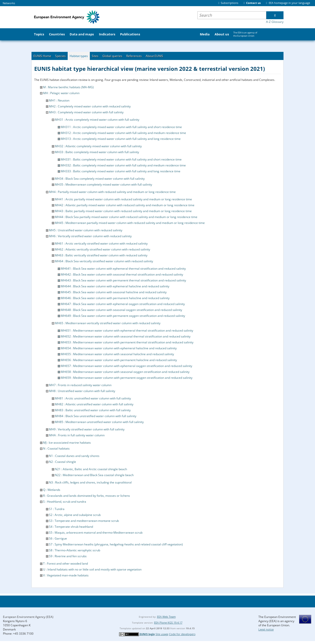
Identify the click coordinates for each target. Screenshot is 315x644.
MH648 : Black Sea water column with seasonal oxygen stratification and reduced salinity (121, 310)
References (134, 56)
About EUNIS (154, 56)
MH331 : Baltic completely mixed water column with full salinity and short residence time (121, 159)
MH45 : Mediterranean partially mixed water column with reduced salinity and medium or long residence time (130, 223)
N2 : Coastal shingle (63, 462)
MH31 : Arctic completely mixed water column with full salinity (97, 120)
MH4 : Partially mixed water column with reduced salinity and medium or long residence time (112, 192)
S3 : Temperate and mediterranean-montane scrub (84, 521)
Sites (95, 56)
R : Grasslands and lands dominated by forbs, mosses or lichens (87, 496)
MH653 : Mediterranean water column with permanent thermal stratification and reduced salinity (127, 342)
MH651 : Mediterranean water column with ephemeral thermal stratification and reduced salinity (127, 330)
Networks (9, 3)
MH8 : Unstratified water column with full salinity (82, 391)
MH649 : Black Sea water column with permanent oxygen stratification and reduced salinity (123, 316)
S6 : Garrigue (58, 538)
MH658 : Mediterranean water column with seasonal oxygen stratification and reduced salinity (125, 372)
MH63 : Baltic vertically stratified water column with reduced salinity (101, 255)
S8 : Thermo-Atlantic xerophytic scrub (75, 550)
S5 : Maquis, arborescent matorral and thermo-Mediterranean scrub (96, 533)
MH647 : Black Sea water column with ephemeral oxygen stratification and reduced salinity (123, 304)
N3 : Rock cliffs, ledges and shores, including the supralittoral (90, 482)
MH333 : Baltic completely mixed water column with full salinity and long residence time (121, 171)
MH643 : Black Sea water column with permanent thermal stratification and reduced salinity (123, 280)
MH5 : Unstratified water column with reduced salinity (86, 230)
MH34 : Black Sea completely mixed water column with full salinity (100, 179)
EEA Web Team (166, 617)
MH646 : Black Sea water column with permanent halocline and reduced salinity (115, 298)
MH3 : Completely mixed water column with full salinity (86, 112)
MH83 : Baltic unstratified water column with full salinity (93, 410)
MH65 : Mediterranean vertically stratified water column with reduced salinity (108, 323)
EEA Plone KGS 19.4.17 (168, 622)
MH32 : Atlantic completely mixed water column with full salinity (98, 146)
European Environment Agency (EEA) (28, 617)
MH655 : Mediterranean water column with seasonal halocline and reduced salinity (117, 354)
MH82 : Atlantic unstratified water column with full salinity (94, 404)
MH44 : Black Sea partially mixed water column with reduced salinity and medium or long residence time (126, 217)
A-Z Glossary (275, 22)
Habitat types (79, 56)
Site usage (162, 634)
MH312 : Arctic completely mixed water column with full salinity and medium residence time (123, 133)
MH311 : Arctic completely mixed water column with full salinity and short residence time (121, 127)
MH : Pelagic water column (61, 93)
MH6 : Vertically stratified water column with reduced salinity (90, 236)
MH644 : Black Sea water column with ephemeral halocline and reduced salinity (115, 286)
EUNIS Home (42, 56)
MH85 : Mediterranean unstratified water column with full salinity (99, 422)
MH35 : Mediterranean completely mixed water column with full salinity (103, 184)
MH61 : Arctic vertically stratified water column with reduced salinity (101, 243)
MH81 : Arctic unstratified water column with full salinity (93, 398)
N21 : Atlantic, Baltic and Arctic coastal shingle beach (91, 469)
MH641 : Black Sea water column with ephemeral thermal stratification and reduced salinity (123, 269)
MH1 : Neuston (59, 100)
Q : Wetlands (52, 490)
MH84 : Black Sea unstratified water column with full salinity (96, 416)
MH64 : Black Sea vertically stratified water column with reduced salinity (104, 261)
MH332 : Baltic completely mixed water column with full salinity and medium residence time (123, 165)
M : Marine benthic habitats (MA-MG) (68, 87)
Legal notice (266, 629)
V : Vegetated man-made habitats (66, 575)
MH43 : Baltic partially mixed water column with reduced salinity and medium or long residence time (123, 211)
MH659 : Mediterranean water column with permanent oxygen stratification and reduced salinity (127, 378)
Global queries (112, 56)
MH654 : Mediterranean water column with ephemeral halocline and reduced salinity (119, 348)
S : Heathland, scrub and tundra (65, 502)
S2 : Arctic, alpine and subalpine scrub (75, 515)
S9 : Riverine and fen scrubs (68, 556)
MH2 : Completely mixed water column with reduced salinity (90, 106)
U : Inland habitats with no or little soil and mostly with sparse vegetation (92, 569)
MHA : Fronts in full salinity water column (77, 435)
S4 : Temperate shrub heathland (71, 527)
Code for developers (182, 634)
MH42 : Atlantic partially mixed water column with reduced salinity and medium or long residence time (125, 205)
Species (60, 56)
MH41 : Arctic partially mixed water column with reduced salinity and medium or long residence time (123, 199)
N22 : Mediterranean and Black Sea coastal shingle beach (94, 475)
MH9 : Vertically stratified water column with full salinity (87, 429)
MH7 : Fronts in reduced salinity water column (80, 385)
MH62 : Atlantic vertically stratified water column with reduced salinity (102, 249)
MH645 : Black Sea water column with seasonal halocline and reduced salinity (114, 292)
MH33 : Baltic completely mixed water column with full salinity (97, 152)
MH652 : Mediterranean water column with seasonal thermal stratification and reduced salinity (126, 336)
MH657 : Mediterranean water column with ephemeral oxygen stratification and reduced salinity (126, 366)
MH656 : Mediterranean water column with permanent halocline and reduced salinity (119, 360)
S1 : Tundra (57, 509)
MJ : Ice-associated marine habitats (67, 443)
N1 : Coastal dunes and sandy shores (74, 456)
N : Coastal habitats (56, 448)
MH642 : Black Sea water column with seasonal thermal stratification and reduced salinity (122, 274)
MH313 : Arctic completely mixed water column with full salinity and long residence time (121, 139)
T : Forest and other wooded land (65, 563)
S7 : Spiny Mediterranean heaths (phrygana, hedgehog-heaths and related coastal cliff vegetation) (116, 544)
